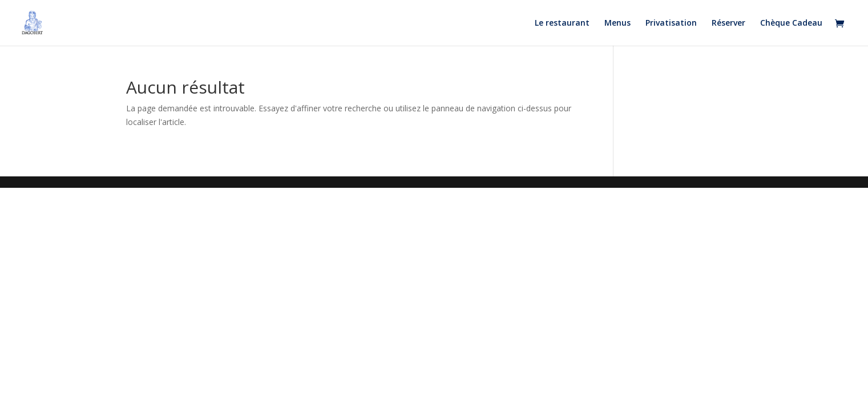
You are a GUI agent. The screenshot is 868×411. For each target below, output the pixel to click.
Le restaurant (562, 23)
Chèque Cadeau (791, 23)
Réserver (728, 23)
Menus (617, 23)
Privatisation (671, 23)
